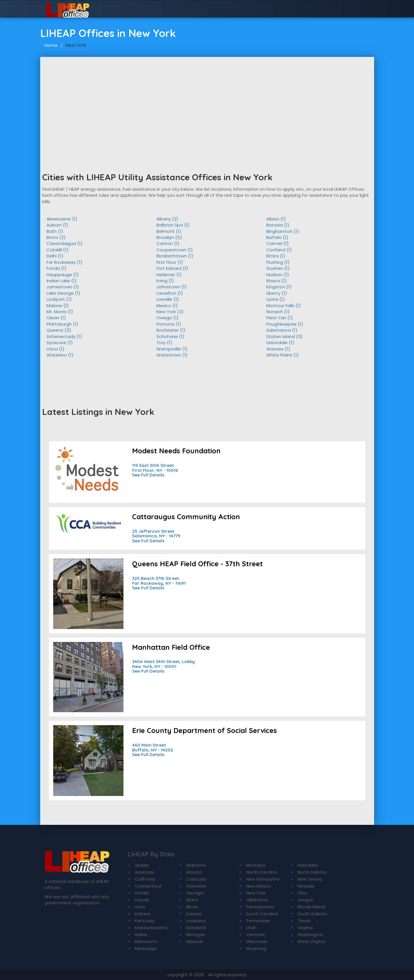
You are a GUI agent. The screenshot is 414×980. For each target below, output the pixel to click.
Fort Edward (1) (172, 268)
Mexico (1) (167, 306)
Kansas (194, 914)
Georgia (195, 893)
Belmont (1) (169, 231)
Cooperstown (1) (175, 250)
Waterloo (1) (60, 355)
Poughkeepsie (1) (285, 324)
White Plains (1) (283, 355)
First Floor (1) (170, 262)
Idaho (192, 900)
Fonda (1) (57, 268)
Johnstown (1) (172, 287)
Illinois (192, 907)
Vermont (256, 934)
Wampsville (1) (172, 349)
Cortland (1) (279, 250)
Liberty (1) (277, 293)
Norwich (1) (278, 312)
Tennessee (258, 921)
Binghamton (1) (283, 231)
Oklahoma (257, 900)
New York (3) (170, 312)
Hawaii (142, 900)
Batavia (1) (278, 225)
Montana (256, 865)
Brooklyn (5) (169, 237)
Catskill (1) (58, 250)
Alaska (142, 865)
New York (256, 893)
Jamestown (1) (63, 287)
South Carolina (262, 914)
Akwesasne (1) (62, 219)
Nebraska (308, 865)
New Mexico (259, 886)
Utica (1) (56, 349)
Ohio (302, 893)
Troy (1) (164, 343)
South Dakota (312, 914)
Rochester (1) (171, 330)
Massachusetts (151, 928)
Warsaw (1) (278, 349)
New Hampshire (263, 879)
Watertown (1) (172, 355)
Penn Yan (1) (280, 318)
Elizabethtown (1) (175, 256)
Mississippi (146, 948)
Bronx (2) (56, 237)
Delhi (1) (55, 256)
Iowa (140, 907)
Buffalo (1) (277, 237)
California (145, 879)
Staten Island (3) (284, 336)
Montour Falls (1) (284, 306)
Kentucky (145, 921)
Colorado (196, 879)
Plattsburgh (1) (62, 324)
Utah (251, 928)
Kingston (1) (279, 287)
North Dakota (312, 872)
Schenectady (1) (64, 336)
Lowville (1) (168, 299)
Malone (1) (58, 306)
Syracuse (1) (60, 343)
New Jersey (310, 879)
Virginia (305, 928)
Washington (310, 934)
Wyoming (256, 948)
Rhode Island (311, 907)
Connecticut (148, 886)
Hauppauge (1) (63, 275)
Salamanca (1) (282, 330)
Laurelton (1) (170, 293)
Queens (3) (59, 330)
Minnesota (146, 941)
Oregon (306, 900)
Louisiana (196, 921)
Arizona (194, 872)
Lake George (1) (63, 293)
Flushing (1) (278, 262)
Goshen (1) (278, 268)
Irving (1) (165, 281)
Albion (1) (276, 219)
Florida (142, 893)
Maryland (196, 928)
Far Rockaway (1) (64, 262)
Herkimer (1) (169, 275)
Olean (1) (56, 318)
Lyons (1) (276, 299)
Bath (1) (55, 231)
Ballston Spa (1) (173, 225)
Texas (304, 921)
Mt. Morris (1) (60, 312)
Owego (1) (168, 318)
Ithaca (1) (277, 281)
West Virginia (312, 941)
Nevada (306, 886)
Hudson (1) (278, 275)
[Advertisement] (207, 100)
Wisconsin (257, 941)
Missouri (195, 941)
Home (51, 45)
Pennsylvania (260, 907)
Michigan (196, 934)
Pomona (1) (169, 324)
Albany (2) (167, 219)
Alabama (196, 865)
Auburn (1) (57, 225)
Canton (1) (168, 243)
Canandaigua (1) (65, 243)
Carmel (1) (278, 243)
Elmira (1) (276, 256)
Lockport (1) (59, 299)
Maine (141, 934)
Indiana (143, 914)
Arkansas (144, 872)
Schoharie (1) (170, 336)
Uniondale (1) (280, 343)
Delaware (196, 886)
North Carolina (261, 872)
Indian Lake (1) (62, 281)
